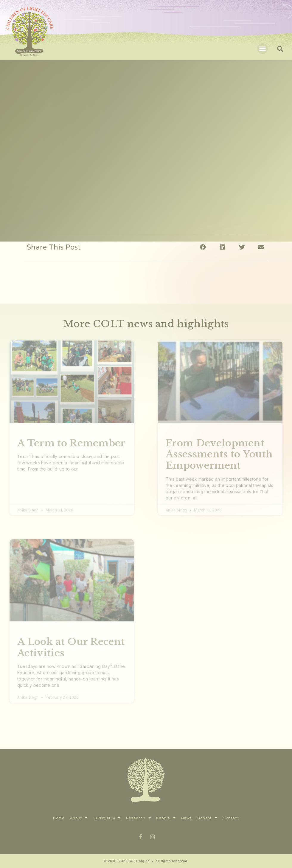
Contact (231, 818)
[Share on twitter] (242, 247)
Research (138, 818)
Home (59, 818)
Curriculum (107, 818)
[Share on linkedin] (222, 247)
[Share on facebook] (203, 247)
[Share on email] (261, 247)
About (79, 818)
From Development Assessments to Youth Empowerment (219, 454)
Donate (207, 818)
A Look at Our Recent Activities (71, 647)
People (166, 818)
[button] (263, 49)
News (187, 818)
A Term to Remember (71, 443)
